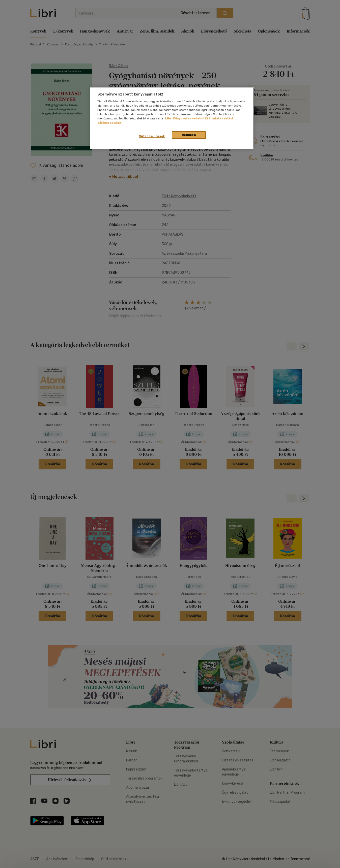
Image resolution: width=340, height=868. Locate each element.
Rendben (189, 135)
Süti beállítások (152, 136)
